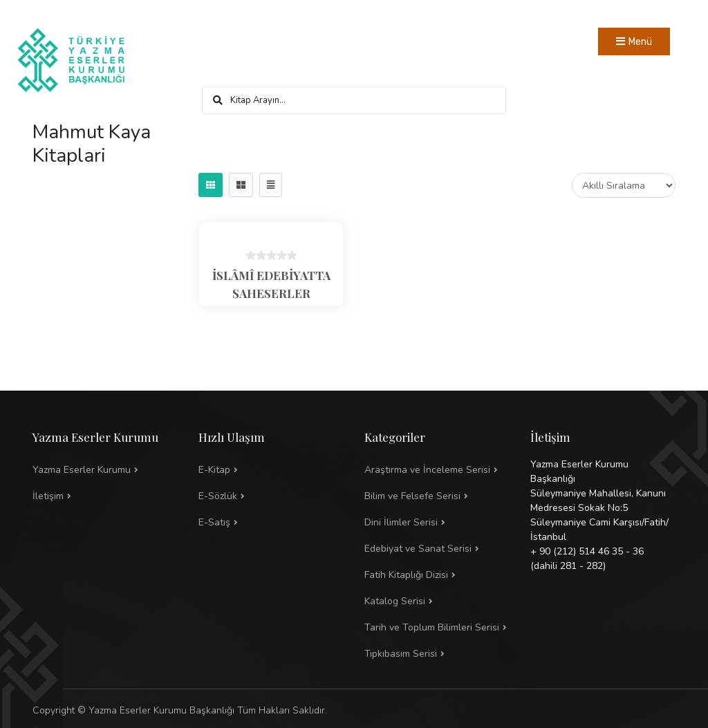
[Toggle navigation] (634, 41)
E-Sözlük (218, 496)
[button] (437, 496)
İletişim (48, 496)
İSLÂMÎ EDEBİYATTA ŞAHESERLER (271, 284)
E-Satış (214, 522)
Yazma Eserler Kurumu (82, 470)
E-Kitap (214, 470)
